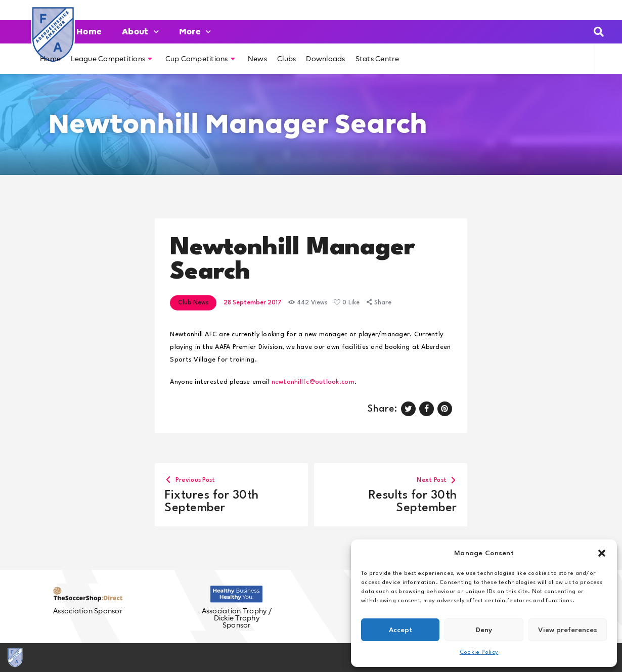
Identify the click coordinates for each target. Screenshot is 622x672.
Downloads (325, 59)
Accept (401, 630)
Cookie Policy (479, 653)
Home (89, 32)
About (140, 32)
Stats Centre (377, 59)
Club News (193, 303)
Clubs (286, 59)
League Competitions (112, 59)
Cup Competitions (200, 59)
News (257, 59)
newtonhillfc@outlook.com (313, 382)
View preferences (568, 630)
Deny (484, 630)
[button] (602, 553)
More (195, 32)
